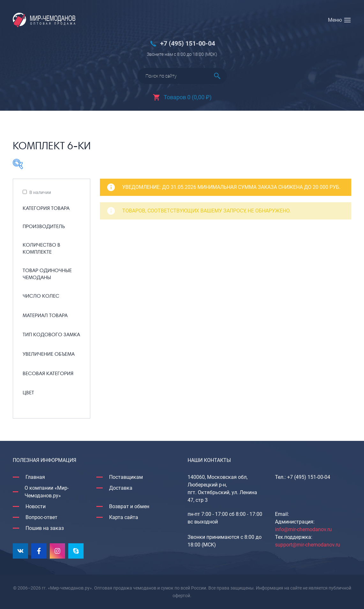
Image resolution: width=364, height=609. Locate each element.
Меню (335, 20)
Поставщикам (126, 477)
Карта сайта (124, 517)
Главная (35, 477)
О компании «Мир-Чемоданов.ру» (47, 492)
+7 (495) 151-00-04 (188, 44)
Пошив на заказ (45, 528)
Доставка (121, 488)
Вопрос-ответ (41, 517)
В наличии (40, 192)
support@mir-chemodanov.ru (308, 545)
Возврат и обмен (129, 506)
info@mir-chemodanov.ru (303, 529)
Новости (36, 506)
